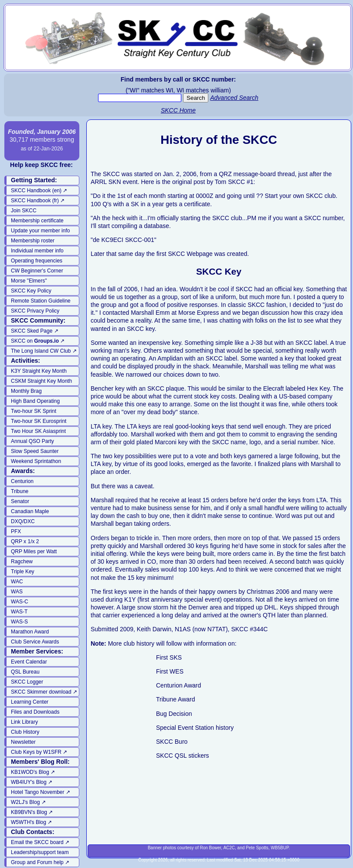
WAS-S (19, 622)
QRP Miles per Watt (34, 551)
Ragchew (22, 562)
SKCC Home (178, 110)
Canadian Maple (30, 511)
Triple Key (23, 572)
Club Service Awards (35, 642)
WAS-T (19, 612)
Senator (20, 501)
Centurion (22, 481)
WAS (17, 592)
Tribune (20, 491)
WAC (17, 582)
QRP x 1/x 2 (25, 541)
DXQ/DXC (23, 521)
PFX (16, 531)
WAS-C (20, 602)
